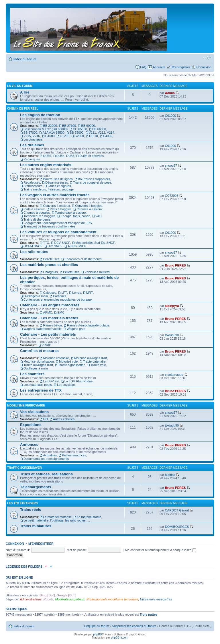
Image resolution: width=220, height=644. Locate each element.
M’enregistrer (181, 67)
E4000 (108, 136)
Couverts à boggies (89, 206)
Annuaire (159, 67)
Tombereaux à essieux (71, 213)
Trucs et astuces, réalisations (46, 474)
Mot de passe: (77, 550)
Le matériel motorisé (57, 517)
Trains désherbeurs (37, 219)
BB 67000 (30, 133)
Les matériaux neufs (38, 385)
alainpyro (172, 306)
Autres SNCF (77, 246)
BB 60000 (88, 126)
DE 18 (94, 136)
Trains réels (31, 510)
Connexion (204, 67)
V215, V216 (32, 136)
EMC (61, 312)
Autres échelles (64, 419)
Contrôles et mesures (39, 351)
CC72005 (172, 196)
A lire (25, 92)
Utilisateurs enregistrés (156, 599)
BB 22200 (50, 126)
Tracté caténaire (94, 361)
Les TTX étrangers (22, 503)
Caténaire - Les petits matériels (48, 334)
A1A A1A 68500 (53, 133)
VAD (99, 216)
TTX (46, 243)
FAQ (143, 67)
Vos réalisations (34, 412)
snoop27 (171, 166)
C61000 (171, 116)
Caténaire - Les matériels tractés (49, 318)
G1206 (65, 136)
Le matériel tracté (89, 517)
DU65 (47, 156)
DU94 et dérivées (92, 156)
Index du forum (25, 59)
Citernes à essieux (90, 209)
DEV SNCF (62, 243)
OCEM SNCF (33, 246)
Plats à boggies (61, 209)
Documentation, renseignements (46, 459)
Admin (170, 93)
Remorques (32, 159)
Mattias (170, 475)
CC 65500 (80, 129)
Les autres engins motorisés (46, 165)
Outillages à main (36, 296)
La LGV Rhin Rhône (78, 381)
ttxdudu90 (172, 335)
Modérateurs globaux (70, 599)
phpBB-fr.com (120, 638)
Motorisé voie (68, 361)
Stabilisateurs (33, 186)
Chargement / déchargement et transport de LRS (58, 223)
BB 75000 (76, 133)
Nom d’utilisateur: (18, 550)
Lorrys (77, 293)
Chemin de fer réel (23, 109)
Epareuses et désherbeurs (83, 259)
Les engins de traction (40, 115)
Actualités (50, 455)
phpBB (97, 634)
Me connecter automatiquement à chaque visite (161, 550)
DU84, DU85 (65, 156)
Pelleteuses (51, 259)
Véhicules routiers (97, 272)
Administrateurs (31, 599)
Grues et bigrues (59, 186)
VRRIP (46, 345)
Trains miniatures (36, 526)
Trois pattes (149, 614)
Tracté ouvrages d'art (38, 365)
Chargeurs (50, 272)
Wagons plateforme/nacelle (43, 329)
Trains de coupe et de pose (92, 182)
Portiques (60, 296)
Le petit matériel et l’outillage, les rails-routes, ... (57, 520)
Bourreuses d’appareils (94, 179)
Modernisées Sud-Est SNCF (95, 243)
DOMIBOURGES (177, 527)
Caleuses (50, 293)
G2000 (79, 136)
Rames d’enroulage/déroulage (88, 325)
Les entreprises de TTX (41, 390)
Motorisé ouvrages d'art (91, 358)
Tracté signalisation (72, 365)
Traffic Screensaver (24, 468)
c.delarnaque (174, 375)
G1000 (50, 136)
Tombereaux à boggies (39, 216)
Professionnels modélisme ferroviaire (112, 599)
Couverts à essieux (56, 206)
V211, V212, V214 (102, 133)
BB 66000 (99, 129)
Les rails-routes (34, 252)
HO (45, 419)
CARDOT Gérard (177, 510)
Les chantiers (32, 374)
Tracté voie (98, 365)
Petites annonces (74, 455)
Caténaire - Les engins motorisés (50, 305)
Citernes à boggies (37, 213)
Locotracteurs (33, 139)
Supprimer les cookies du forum (134, 626)
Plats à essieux (34, 209)
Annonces (29, 444)
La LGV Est (51, 381)
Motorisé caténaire (56, 358)
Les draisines (32, 145)
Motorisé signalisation (39, 361)
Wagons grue (76, 329)
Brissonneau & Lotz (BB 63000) (46, 129)
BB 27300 (69, 126)
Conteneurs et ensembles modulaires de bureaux (58, 299)
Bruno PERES (175, 265)
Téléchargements (36, 487)
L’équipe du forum (96, 626)
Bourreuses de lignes (58, 179)
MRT (90, 293)
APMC (48, 312)
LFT (64, 293)
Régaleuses (32, 182)
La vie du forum (20, 86)
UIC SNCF (55, 246)
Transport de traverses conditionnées (49, 226)
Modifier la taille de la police (207, 58)
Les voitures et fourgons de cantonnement (58, 232)
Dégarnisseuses (57, 182)
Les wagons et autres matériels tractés (55, 195)
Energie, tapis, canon (75, 216)
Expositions (31, 425)
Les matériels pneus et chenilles (49, 265)
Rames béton (52, 325)
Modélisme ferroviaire (26, 405)
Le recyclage (66, 385)
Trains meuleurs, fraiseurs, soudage (49, 189)
